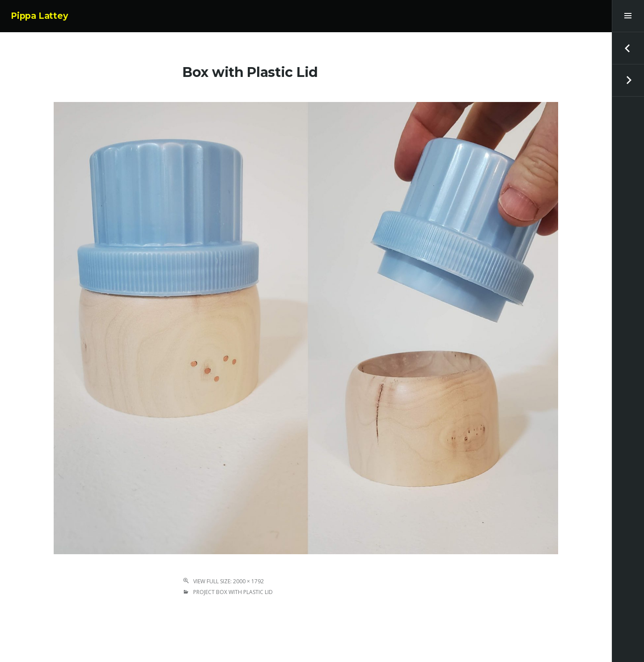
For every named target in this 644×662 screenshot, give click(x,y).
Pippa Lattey (39, 16)
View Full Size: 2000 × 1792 (229, 581)
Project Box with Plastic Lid (233, 592)
